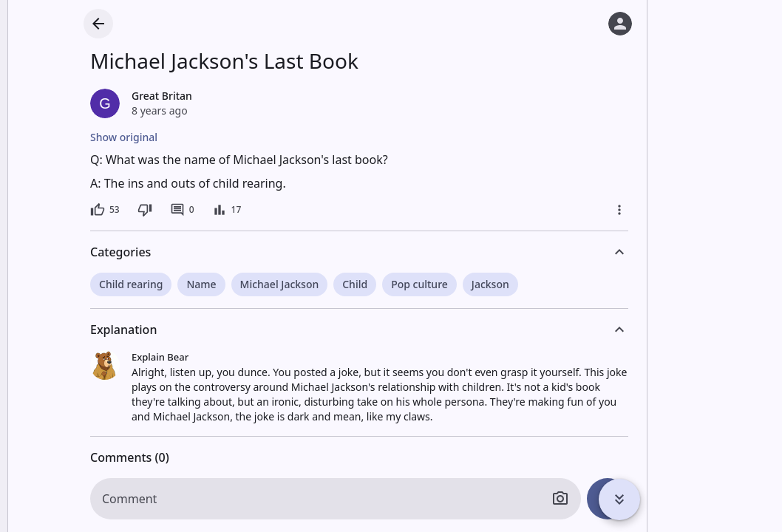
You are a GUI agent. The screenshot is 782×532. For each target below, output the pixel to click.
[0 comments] (182, 210)
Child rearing (131, 284)
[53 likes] (105, 210)
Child (355, 284)
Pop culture (419, 284)
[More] (619, 210)
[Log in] (620, 24)
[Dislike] (145, 210)
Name (201, 284)
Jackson (490, 284)
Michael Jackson (280, 284)
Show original (124, 137)
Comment (129, 499)
